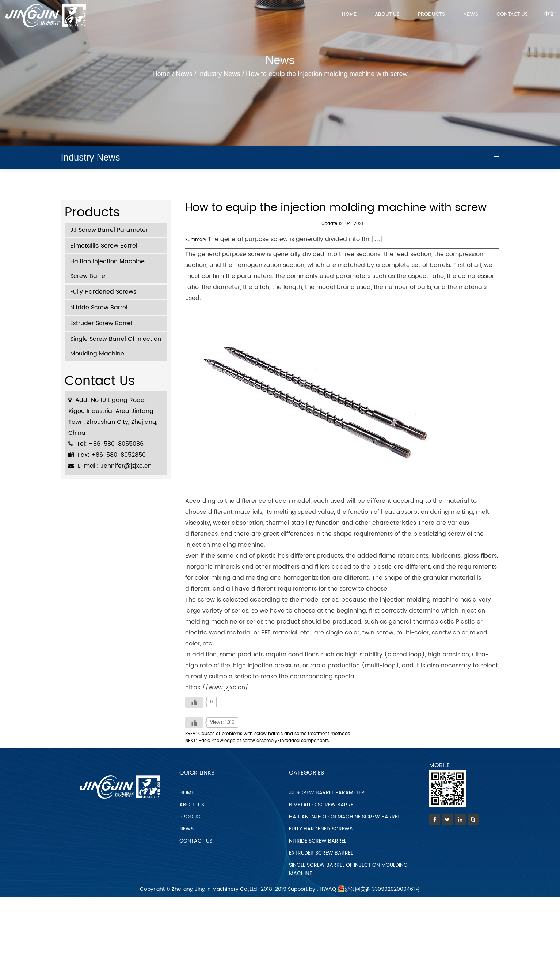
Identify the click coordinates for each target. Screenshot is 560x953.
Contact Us (512, 14)
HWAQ (328, 889)
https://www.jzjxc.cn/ (217, 688)
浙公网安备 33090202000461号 (379, 889)
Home (349, 14)
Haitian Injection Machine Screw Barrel (107, 269)
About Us (387, 14)
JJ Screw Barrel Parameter (109, 230)
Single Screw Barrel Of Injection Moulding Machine (116, 346)
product (191, 817)
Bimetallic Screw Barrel (104, 246)
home (187, 793)
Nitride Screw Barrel (99, 308)
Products (431, 14)
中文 (549, 14)
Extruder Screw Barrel (101, 323)
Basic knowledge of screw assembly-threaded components (264, 741)
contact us (196, 841)
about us (192, 805)
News (471, 14)
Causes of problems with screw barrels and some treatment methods (274, 734)
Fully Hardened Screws (103, 292)
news (186, 829)
